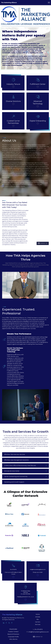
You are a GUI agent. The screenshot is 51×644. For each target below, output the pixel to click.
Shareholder (13, 629)
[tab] (25, 454)
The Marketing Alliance (9, 3)
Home (38, 614)
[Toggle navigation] (49, 3)
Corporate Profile (13, 637)
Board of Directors (13, 634)
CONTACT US (43, 243)
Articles (38, 617)
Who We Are (13, 639)
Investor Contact (13, 632)
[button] (25, 454)
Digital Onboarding (38, 121)
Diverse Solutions (13, 101)
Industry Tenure (13, 84)
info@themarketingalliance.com (39, 632)
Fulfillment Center (38, 84)
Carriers (38, 622)
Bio (38, 619)
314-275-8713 (38, 629)
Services (38, 624)
